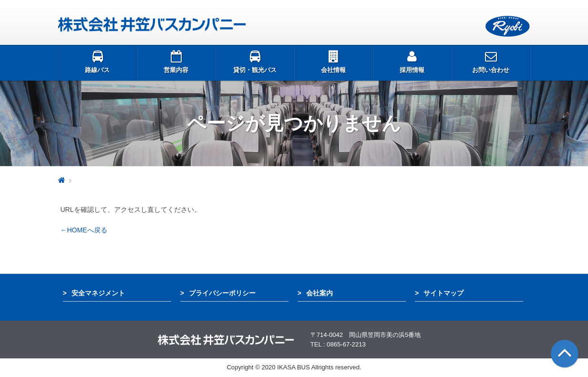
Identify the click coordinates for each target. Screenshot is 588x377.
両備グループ (508, 26)
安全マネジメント (98, 293)
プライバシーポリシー (222, 293)
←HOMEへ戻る (84, 230)
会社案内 (320, 293)
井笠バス (152, 24)
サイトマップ (444, 293)
